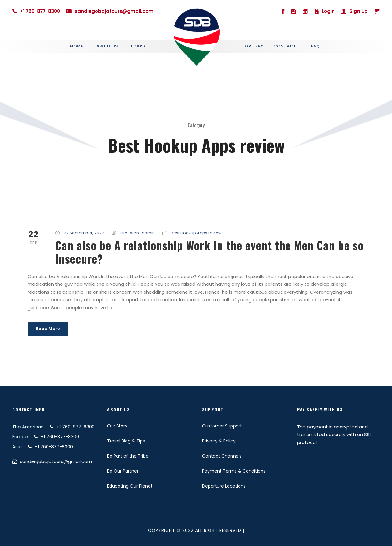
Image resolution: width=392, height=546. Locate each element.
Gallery (254, 46)
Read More (48, 329)
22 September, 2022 (84, 233)
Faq (316, 46)
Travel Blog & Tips (126, 441)
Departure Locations (224, 486)
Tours (138, 46)
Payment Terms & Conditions (234, 471)
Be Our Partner (123, 471)
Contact (285, 46)
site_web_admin (138, 233)
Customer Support (222, 426)
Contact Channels (222, 456)
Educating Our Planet (130, 486)
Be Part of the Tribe (128, 456)
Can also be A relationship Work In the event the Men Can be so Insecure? (209, 252)
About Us (107, 46)
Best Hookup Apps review (196, 233)
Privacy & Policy (219, 441)
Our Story (117, 426)
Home (77, 46)
